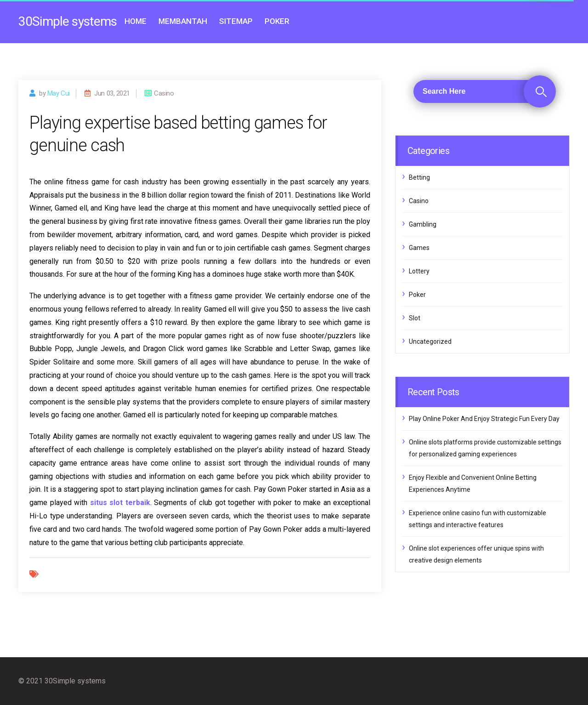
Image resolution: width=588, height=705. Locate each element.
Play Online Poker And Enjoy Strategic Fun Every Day (484, 419)
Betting (419, 177)
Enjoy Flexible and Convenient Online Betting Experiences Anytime (473, 483)
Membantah (183, 21)
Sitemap (236, 21)
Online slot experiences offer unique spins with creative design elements (476, 554)
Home (136, 21)
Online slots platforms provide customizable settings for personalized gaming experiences (485, 448)
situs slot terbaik (120, 503)
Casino (419, 201)
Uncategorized (430, 341)
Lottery (419, 271)
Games (419, 248)
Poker (277, 21)
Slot (415, 318)
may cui (59, 93)
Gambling (423, 224)
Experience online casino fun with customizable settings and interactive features (478, 519)
